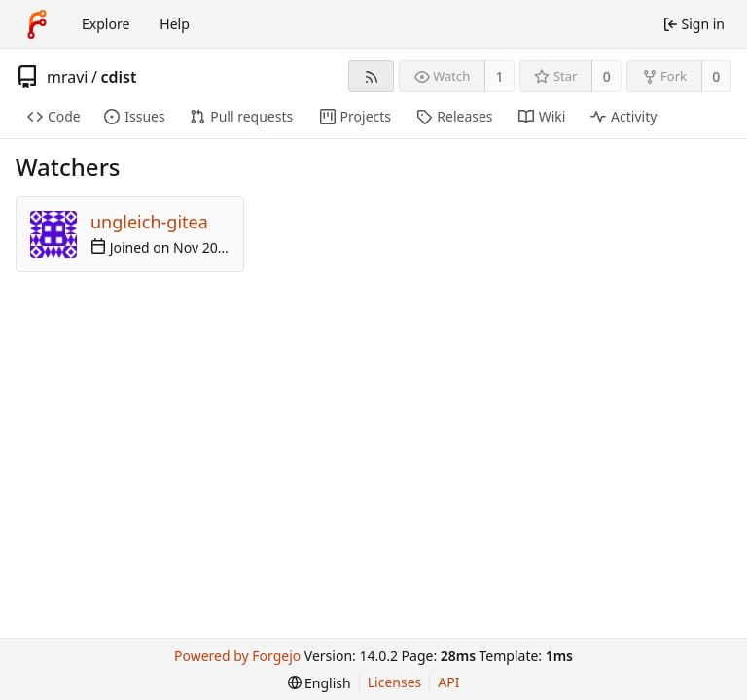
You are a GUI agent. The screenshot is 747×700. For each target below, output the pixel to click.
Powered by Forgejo (237, 656)
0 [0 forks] (716, 76)
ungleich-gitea (149, 222)
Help (175, 24)
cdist (118, 77)
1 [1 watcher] (500, 76)
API (448, 682)
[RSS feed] (371, 76)
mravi (67, 77)
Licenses (395, 682)
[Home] (37, 24)
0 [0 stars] (607, 76)
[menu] (320, 683)
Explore (106, 24)
